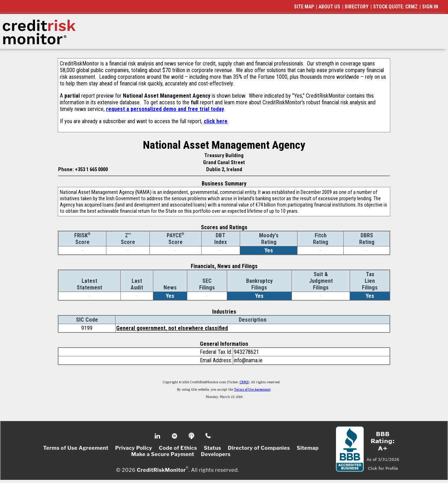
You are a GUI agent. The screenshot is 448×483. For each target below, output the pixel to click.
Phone (208, 436)
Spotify (175, 436)
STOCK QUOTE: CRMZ (395, 7)
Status (212, 448)
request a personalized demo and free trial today (165, 109)
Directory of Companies (259, 448)
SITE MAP (304, 7)
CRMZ (244, 383)
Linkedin (158, 436)
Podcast (192, 436)
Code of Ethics (178, 448)
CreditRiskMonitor (161, 470)
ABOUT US (329, 7)
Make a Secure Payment (163, 454)
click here (216, 121)
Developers (216, 454)
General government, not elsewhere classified (172, 328)
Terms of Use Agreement (252, 390)
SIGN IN (430, 7)
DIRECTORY (357, 7)
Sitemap (308, 448)
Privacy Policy (134, 448)
